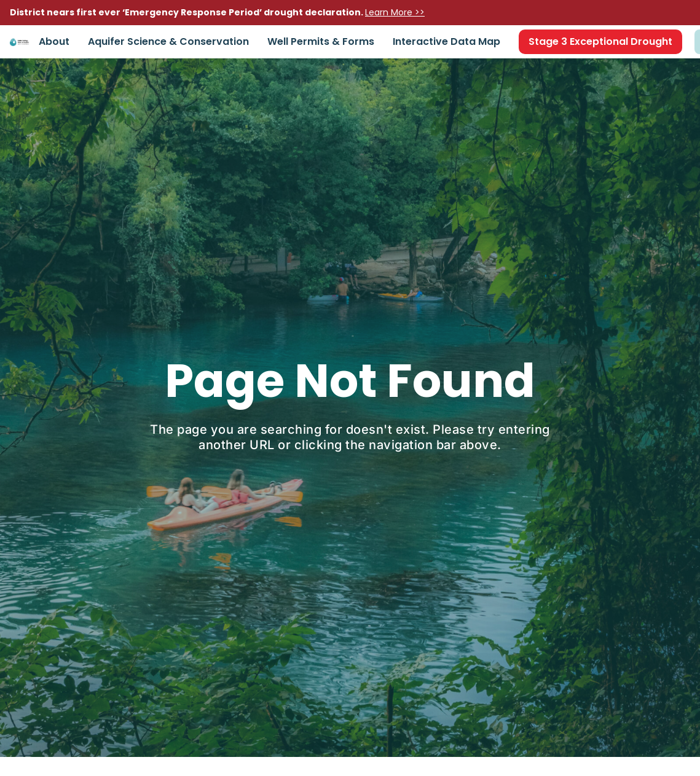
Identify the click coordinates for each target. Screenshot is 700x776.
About (54, 41)
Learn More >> (395, 12)
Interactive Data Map (446, 41)
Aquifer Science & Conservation (168, 41)
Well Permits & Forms (321, 41)
